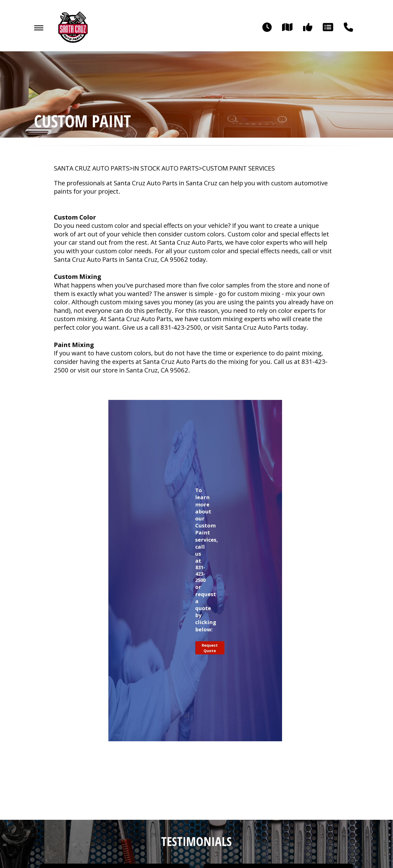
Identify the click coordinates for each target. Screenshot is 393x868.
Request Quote (210, 648)
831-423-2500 (181, 327)
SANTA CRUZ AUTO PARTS (92, 168)
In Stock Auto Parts (166, 168)
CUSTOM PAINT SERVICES (238, 168)
